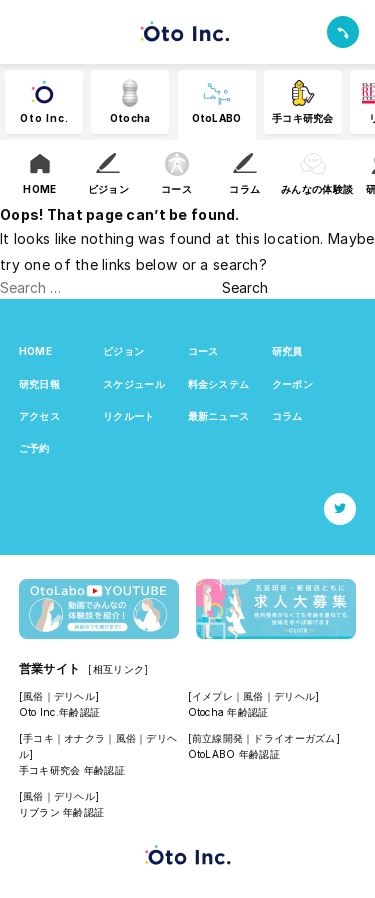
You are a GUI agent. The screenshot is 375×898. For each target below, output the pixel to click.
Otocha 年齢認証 (228, 712)
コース (203, 351)
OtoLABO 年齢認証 (234, 754)
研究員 (287, 351)
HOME (35, 351)
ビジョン (123, 351)
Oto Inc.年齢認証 (59, 712)
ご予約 (34, 448)
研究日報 (39, 384)
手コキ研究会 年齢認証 (72, 770)
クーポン (292, 384)
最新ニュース (219, 416)
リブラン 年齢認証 (62, 812)
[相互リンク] (118, 669)
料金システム (219, 384)
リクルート (128, 416)
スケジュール (134, 384)
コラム (287, 416)
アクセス (39, 416)
